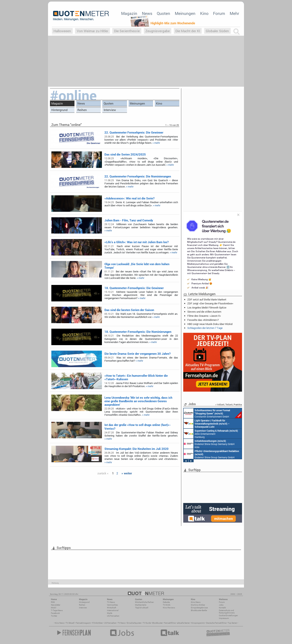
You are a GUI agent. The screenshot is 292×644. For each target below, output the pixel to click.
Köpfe (110, 613)
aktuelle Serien (183, 623)
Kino (204, 13)
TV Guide (147, 623)
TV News (122, 623)
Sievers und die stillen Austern (204, 312)
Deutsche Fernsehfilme (216, 623)
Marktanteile (141, 605)
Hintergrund (59, 110)
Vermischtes (112, 605)
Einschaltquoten (134, 623)
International (113, 610)
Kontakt (222, 608)
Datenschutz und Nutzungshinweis (227, 612)
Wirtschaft (112, 608)
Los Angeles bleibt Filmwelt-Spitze (207, 307)
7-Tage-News (57, 610)
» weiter (127, 473)
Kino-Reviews (169, 608)
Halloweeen (62, 31)
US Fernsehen (110, 623)
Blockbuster (157, 623)
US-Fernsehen (113, 616)
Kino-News (196, 602)
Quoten (163, 13)
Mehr (234, 13)
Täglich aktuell (142, 608)
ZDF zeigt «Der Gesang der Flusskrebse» (210, 303)
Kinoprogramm (198, 623)
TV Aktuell (70, 623)
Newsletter (56, 605)
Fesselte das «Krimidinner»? (203, 320)
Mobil (54, 608)
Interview (110, 110)
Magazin (129, 13)
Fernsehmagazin (83, 623)
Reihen (82, 110)
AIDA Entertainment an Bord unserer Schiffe (207, 423)
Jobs (221, 605)
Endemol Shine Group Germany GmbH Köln (209, 444)
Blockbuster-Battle (199, 610)
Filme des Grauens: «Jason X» (204, 316)
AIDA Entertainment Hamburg (211, 434)
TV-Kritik (167, 605)
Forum (219, 13)
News (147, 13)
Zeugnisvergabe (158, 31)
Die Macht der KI (188, 31)
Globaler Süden (217, 31)
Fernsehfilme (170, 623)
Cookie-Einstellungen (228, 615)
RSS (53, 602)
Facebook (55, 613)
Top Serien (232, 623)
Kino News (60, 623)
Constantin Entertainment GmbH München (213, 413)
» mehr (156, 143)
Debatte (166, 602)
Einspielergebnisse (199, 608)
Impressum (224, 618)
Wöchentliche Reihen (144, 602)
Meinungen (185, 13)
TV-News (111, 602)
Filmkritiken (98, 623)
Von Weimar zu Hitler (93, 31)
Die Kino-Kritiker (198, 605)
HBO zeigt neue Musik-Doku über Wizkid (210, 324)
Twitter (54, 616)
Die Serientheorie (127, 31)
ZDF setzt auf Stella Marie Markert (207, 299)
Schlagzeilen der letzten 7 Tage (205, 328)
